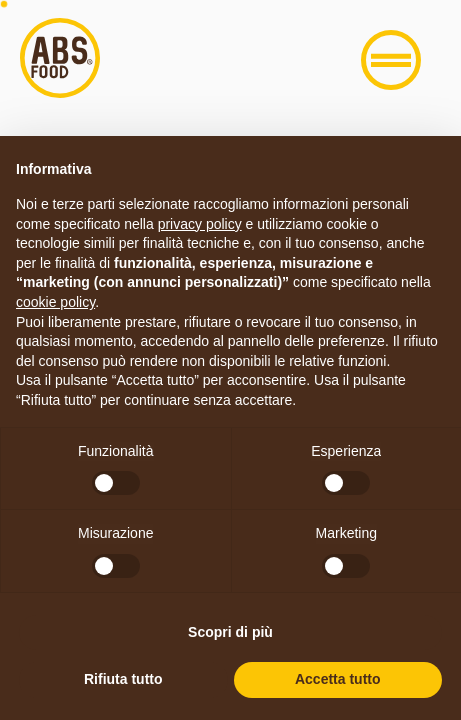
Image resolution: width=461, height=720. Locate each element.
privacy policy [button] (200, 224)
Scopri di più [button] (230, 632)
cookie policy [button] (55, 302)
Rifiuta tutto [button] (123, 679)
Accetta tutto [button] (338, 679)
